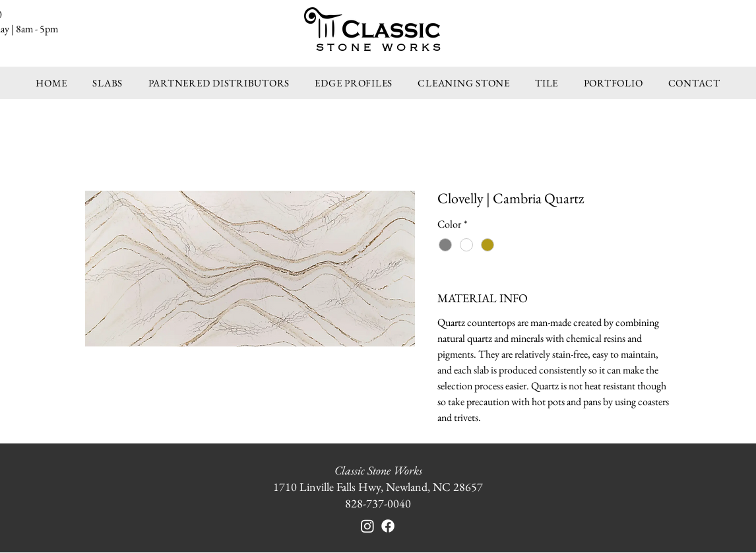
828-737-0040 (378, 503)
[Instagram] (367, 526)
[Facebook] (388, 526)
